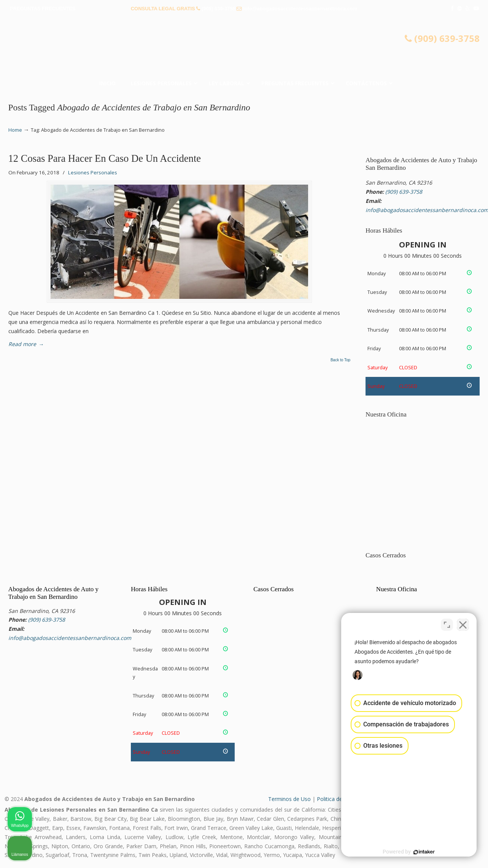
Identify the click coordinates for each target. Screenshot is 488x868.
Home (15, 130)
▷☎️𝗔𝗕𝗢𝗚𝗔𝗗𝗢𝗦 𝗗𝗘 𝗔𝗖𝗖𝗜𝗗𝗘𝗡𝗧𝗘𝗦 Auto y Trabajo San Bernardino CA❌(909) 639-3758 (244, 48)
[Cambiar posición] (447, 625)
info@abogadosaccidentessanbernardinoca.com (300, 9)
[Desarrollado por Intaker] (423, 852)
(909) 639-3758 (219, 9)
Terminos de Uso (289, 799)
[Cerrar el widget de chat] (463, 625)
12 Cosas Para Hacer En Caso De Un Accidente (105, 158)
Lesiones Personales (93, 172)
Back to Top (340, 360)
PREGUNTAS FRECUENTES (43, 9)
